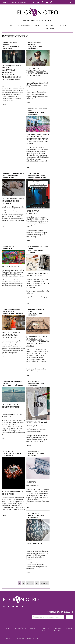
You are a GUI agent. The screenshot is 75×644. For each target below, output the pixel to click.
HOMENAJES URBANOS (37, 422)
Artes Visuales (37, 46)
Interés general (13, 46)
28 (37, 583)
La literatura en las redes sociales (37, 275)
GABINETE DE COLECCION (33, 212)
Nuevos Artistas (51, 27)
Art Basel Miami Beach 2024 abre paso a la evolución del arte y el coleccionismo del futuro (38, 139)
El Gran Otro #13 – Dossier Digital (19, 2)
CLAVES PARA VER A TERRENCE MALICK (11, 406)
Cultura (38, 26)
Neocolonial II (34, 544)
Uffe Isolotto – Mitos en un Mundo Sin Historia (13, 201)
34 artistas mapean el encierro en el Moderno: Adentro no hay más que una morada (38, 341)
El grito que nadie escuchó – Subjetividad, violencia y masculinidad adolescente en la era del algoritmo (12, 72)
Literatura (19, 313)
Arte (11, 26)
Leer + (4, 105)
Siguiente (45, 583)
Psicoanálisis (24, 25)
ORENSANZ (31, 482)
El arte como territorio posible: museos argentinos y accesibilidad (37, 72)
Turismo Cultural (58, 630)
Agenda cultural (34, 113)
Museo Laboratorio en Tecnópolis (13, 493)
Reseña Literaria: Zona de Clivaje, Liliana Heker (11, 335)
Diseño (63, 25)
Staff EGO (5, 2)
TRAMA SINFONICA (11, 267)
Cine (10, 385)
